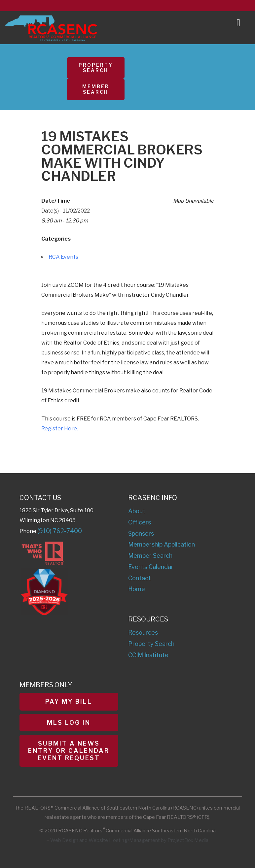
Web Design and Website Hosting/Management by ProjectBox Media (129, 840)
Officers (140, 522)
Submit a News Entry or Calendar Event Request (69, 751)
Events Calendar (151, 567)
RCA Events (63, 257)
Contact (140, 578)
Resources (143, 633)
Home (137, 589)
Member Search (96, 89)
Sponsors (141, 534)
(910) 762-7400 (60, 531)
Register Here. (60, 429)
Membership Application (162, 544)
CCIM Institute (148, 655)
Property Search (96, 68)
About (137, 511)
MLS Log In (69, 723)
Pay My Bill (69, 701)
